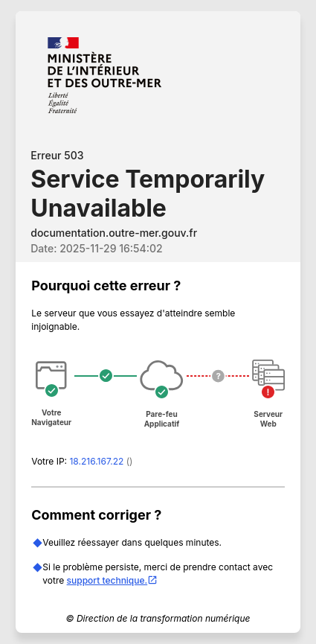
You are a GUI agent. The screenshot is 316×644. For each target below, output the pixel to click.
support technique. (113, 580)
